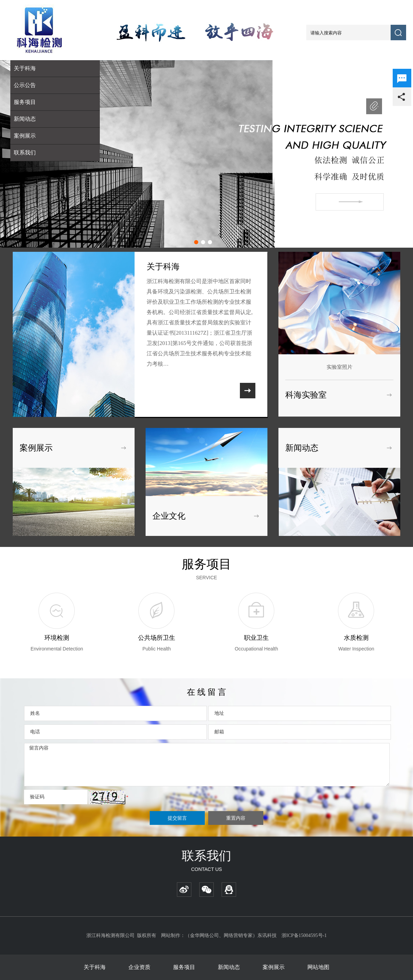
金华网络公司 (204, 935)
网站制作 (171, 935)
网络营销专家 (238, 935)
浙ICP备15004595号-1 (304, 935)
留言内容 (207, 765)
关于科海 (95, 967)
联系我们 (25, 153)
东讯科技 (267, 935)
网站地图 (318, 967)
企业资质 (139, 967)
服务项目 (184, 967)
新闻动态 (25, 119)
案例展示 (25, 136)
